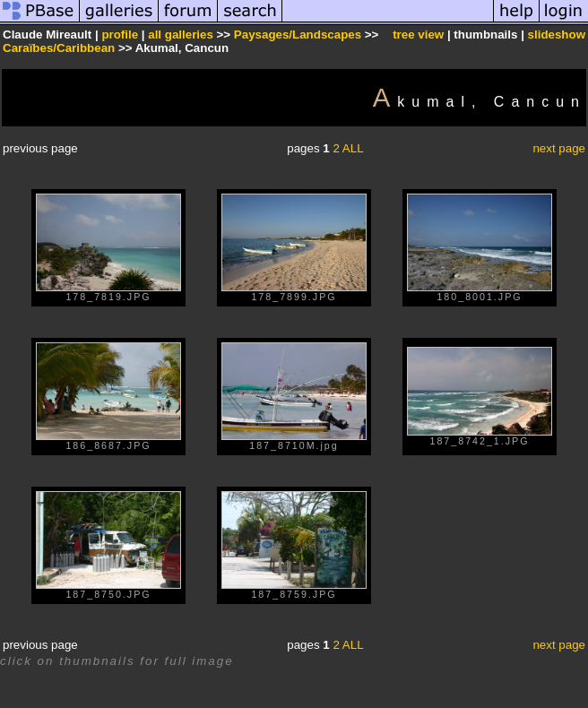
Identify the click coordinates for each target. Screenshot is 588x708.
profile (120, 35)
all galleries (181, 35)
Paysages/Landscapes (298, 35)
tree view (418, 35)
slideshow (557, 35)
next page (559, 148)
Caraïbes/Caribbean (59, 48)
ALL (353, 148)
